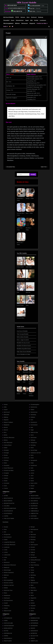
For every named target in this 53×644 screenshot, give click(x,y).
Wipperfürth (33, 598)
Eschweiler (7, 483)
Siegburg (33, 552)
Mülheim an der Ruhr (9, 585)
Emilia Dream (20, 305)
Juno (27, 305)
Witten (32, 600)
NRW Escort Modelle (27, 3)
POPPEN (6, 636)
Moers (5, 578)
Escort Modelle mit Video (23, 354)
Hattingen (33, 440)
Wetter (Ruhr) (34, 590)
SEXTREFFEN (34, 633)
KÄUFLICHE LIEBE (8, 623)
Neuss (6, 593)
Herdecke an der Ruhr (36, 453)
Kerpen (32, 488)
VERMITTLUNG (34, 641)
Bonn (28, 17)
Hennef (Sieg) (34, 450)
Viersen (32, 570)
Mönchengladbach (8, 23)
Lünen (5, 557)
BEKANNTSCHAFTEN (9, 503)
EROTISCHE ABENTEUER (10, 508)
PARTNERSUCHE (8, 633)
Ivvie (24, 382)
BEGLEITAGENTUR (8, 498)
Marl (5, 560)
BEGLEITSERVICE (8, 501)
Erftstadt (6, 476)
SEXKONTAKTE (34, 631)
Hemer (32, 448)
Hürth (32, 468)
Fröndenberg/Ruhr (35, 404)
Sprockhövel (34, 557)
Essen (13, 20)
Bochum (23, 17)
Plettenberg (7, 606)
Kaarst (32, 478)
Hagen (27, 20)
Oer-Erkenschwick (8, 600)
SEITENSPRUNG (34, 623)
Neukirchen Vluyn (8, 590)
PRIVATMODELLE (8, 638)
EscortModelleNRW (34, 6)
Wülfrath (33, 603)
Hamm (32, 435)
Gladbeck (33, 417)
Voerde (32, 573)
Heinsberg (33, 445)
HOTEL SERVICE (34, 518)
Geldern (32, 410)
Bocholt (6, 427)
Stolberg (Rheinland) (35, 560)
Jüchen (32, 473)
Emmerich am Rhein (9, 470)
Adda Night (29, 267)
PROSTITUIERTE (8, 641)
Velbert (32, 567)
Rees (32, 532)
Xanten (32, 611)
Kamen (32, 481)
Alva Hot (28, 292)
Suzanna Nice (20, 318)
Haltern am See (34, 432)
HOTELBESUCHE (8, 618)
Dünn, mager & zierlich (23, 340)
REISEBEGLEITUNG (35, 618)
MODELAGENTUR (8, 628)
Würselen (33, 608)
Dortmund (34, 17)
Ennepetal (6, 473)
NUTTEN (6, 631)
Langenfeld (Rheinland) (10, 542)
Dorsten (6, 455)
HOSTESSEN (34, 516)
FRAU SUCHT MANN (9, 518)
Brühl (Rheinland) (8, 443)
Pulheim (6, 608)
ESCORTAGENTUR (8, 511)
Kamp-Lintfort (34, 483)
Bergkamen (7, 425)
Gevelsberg (33, 415)
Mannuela (25, 372)
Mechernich (7, 562)
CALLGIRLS (7, 506)
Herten (32, 458)
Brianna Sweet (21, 280)
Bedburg (6, 417)
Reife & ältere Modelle (23, 337)
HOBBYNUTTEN (34, 513)
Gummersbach (34, 425)
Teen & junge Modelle (23, 334)
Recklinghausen (34, 529)
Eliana (18, 394)
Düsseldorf (6, 20)
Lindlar (6, 550)
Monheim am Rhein (9, 583)
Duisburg (41, 17)
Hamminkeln (34, 438)
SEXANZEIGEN (34, 626)
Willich (32, 595)
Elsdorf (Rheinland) (9, 468)
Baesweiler (7, 415)
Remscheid (33, 534)
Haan (32, 427)
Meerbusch (7, 567)
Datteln (6, 448)
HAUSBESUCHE (34, 503)
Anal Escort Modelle (22, 331)
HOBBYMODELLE (35, 511)
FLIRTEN (6, 516)
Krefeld (36, 20)
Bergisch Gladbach (8, 422)
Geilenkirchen (34, 407)
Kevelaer (6, 527)
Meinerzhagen (7, 570)
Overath (6, 603)
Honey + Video (30, 198)
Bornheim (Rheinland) (9, 438)
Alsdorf (6, 410)
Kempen (33, 486)
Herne (32, 455)
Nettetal (6, 588)
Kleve (5, 529)
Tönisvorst (33, 562)
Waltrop (32, 578)
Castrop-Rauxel (8, 445)
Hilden (32, 463)
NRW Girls (32, 11)
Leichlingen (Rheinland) (10, 545)
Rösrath (32, 542)
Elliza (30, 372)
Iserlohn (33, 470)
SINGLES (33, 638)
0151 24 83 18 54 (12, 5)
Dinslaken (6, 450)
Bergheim (6, 420)
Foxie (18, 382)
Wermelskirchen (34, 583)
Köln (31, 20)
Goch (32, 420)
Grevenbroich (34, 422)
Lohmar (6, 552)
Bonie (18, 372)
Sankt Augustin (34, 545)
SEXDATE (33, 628)
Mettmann (6, 575)
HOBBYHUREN (34, 508)
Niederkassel (7, 595)
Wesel (32, 585)
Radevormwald (8, 611)
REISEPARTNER (34, 621)
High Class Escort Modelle (24, 351)
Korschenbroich (8, 537)
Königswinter (7, 534)
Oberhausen (25, 23)
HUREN (6, 621)
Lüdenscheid (7, 555)
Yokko (24, 394)
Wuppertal (32, 23)
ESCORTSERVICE (8, 513)
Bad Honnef (7, 412)
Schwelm (33, 547)
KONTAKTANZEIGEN (9, 626)
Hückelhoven (34, 465)
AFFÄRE (6, 496)
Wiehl (32, 593)
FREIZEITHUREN (34, 496)
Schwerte (33, 550)
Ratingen (33, 527)
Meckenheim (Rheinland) (10, 565)
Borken (6, 435)
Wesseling (33, 588)
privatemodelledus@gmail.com (17, 8)
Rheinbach (33, 537)
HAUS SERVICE (34, 501)
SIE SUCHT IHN (34, 636)
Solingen (33, 555)
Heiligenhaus (34, 443)
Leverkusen (43, 20)
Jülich (32, 476)
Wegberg (33, 580)
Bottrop (6, 440)
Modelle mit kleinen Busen (24, 346)
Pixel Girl (32, 8)
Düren (5, 463)
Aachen (6, 404)
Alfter (5, 407)
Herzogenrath (34, 460)
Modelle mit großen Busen (24, 349)
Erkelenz (6, 478)
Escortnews (5, 522)
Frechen (6, 488)
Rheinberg (33, 540)
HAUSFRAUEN (34, 506)
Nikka (27, 280)
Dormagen (6, 453)
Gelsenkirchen (20, 20)
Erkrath (6, 481)
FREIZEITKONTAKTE (35, 498)
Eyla (18, 292)
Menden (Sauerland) (9, 573)
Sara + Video (29, 213)
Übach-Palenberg (35, 565)
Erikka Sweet (20, 267)
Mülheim (17, 23)
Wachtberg (33, 575)
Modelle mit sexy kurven (23, 343)
